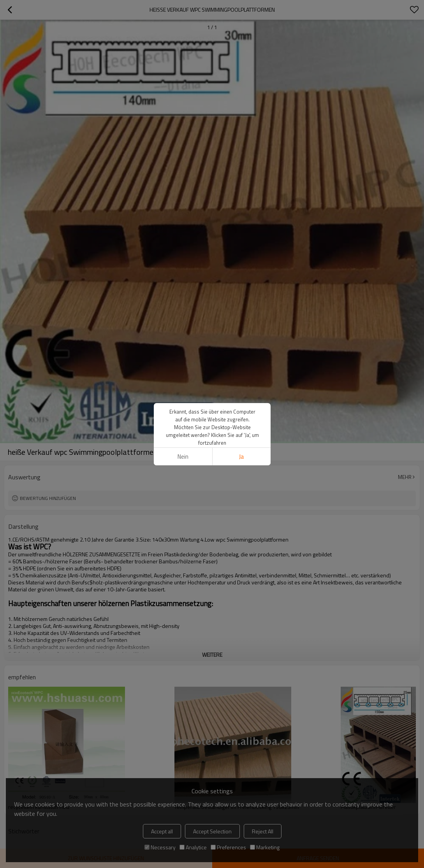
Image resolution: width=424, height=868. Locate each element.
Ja (241, 457)
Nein (183, 457)
